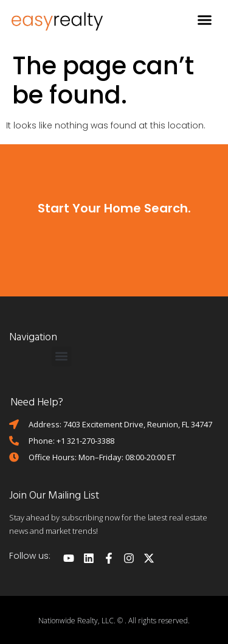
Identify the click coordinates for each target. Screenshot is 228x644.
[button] (205, 20)
